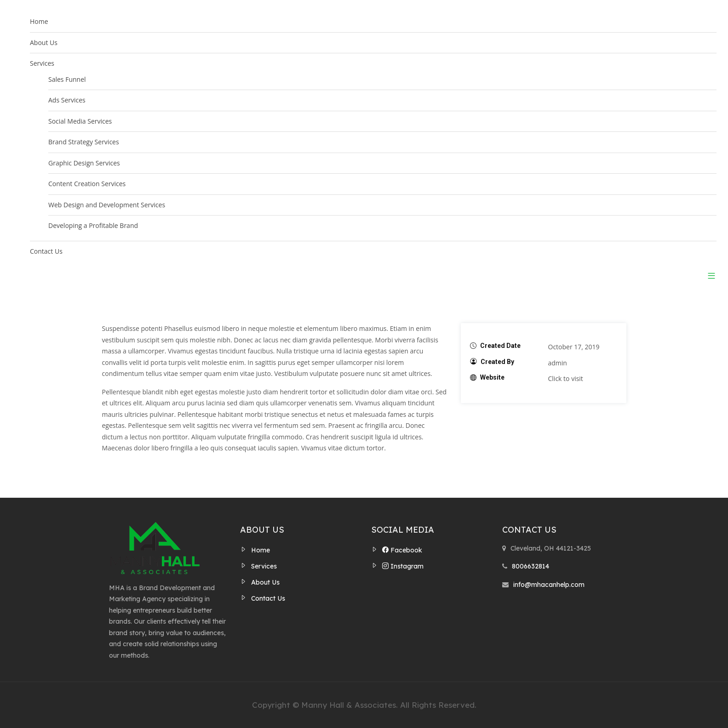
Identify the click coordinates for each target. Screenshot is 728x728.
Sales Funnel (67, 79)
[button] (708, 276)
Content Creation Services (87, 184)
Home (39, 21)
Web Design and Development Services (107, 205)
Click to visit (566, 378)
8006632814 (530, 566)
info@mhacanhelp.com (549, 585)
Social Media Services (80, 121)
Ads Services (67, 100)
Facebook (402, 550)
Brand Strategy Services (84, 142)
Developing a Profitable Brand (93, 225)
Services (42, 63)
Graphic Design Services (84, 163)
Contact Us (46, 251)
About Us (44, 43)
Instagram (403, 566)
